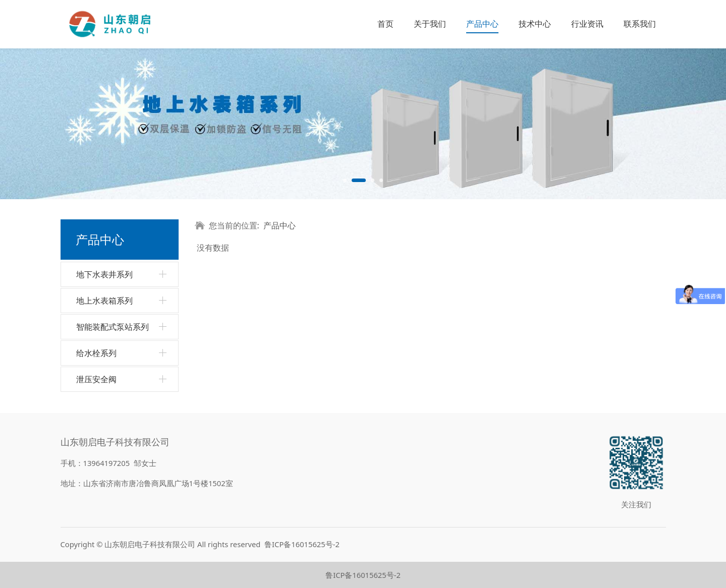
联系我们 (640, 24)
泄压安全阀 (96, 379)
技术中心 (535, 24)
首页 (385, 24)
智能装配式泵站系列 (113, 327)
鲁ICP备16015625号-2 (302, 544)
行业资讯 (587, 24)
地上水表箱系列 (104, 301)
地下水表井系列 (104, 274)
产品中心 (482, 24)
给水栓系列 (96, 353)
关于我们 (430, 24)
